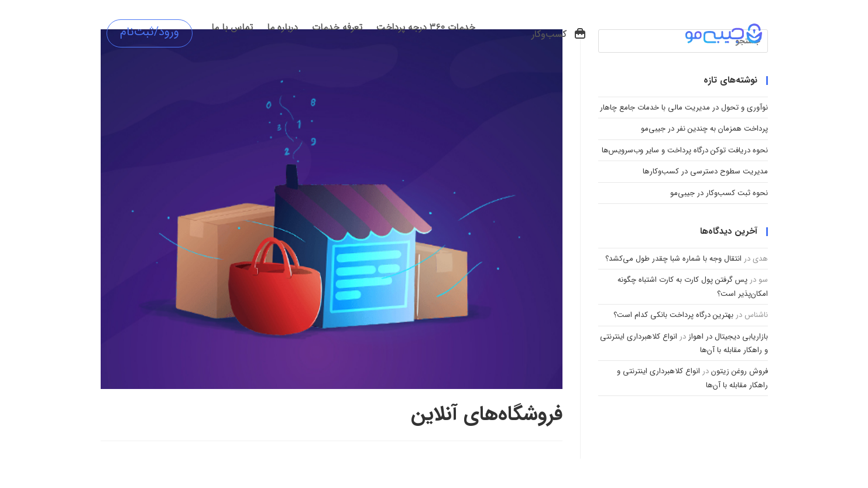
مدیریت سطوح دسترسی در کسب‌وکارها (705, 171)
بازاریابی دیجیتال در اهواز (728, 337)
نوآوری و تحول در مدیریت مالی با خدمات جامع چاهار (684, 108)
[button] (559, 35)
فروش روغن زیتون (740, 371)
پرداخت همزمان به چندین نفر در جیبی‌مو (704, 129)
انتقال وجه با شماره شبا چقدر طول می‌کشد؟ (673, 259)
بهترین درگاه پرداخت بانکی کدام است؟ (673, 315)
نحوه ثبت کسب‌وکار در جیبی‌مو (719, 193)
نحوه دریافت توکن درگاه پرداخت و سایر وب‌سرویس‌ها (685, 150)
